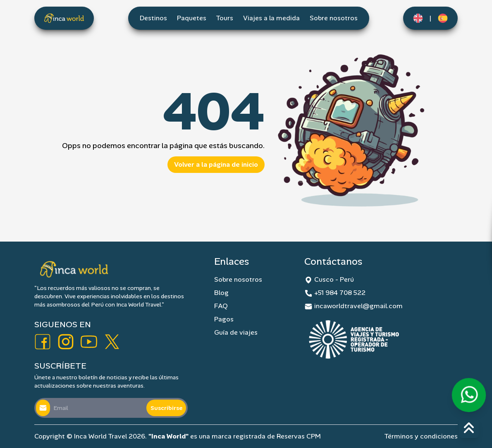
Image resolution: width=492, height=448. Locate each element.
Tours (225, 18)
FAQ (221, 306)
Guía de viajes (236, 332)
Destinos (153, 18)
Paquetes (192, 18)
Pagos (224, 319)
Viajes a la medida (271, 18)
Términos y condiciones (421, 436)
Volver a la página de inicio (216, 164)
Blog (221, 293)
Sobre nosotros (334, 18)
